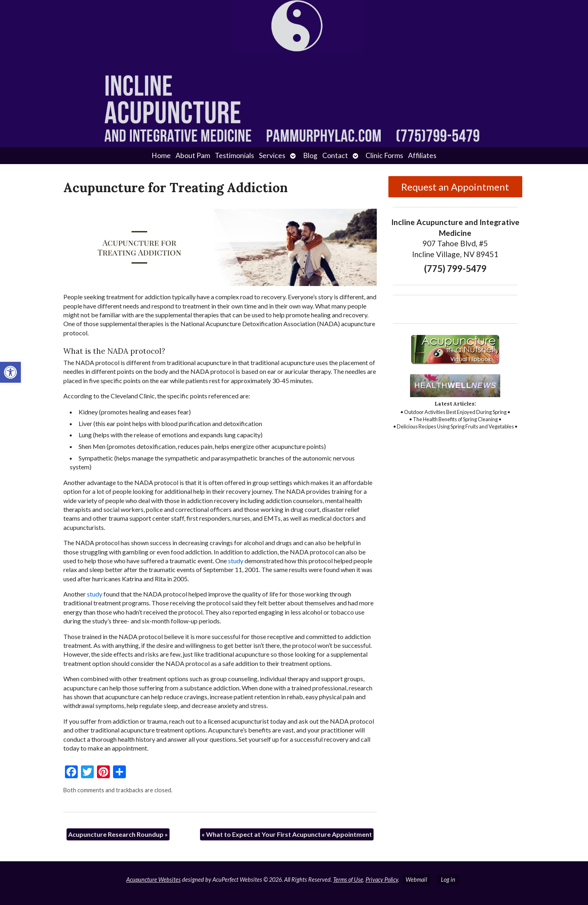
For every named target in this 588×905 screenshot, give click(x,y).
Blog (310, 155)
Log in (448, 880)
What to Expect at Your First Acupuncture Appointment (287, 834)
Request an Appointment (455, 187)
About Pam (193, 155)
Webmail (416, 880)
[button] (10, 372)
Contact (335, 155)
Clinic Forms (384, 155)
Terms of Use (348, 880)
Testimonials (234, 155)
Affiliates (422, 155)
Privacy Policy (382, 880)
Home (161, 155)
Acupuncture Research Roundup (118, 834)
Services (272, 155)
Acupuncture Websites (154, 880)
